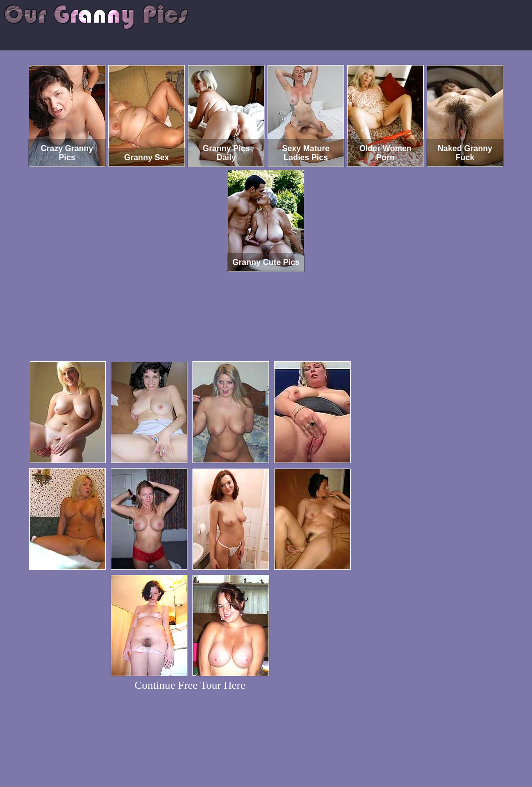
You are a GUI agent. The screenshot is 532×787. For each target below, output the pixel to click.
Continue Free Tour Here (190, 685)
